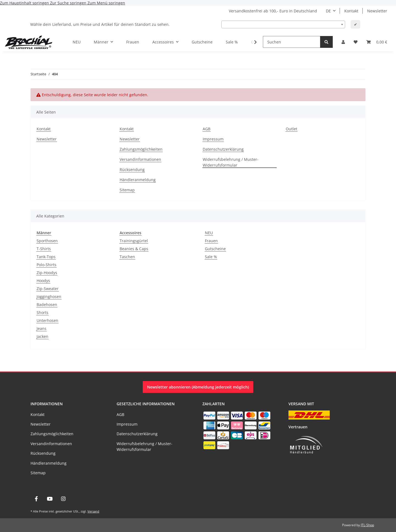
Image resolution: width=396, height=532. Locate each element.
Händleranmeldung (138, 180)
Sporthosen (47, 241)
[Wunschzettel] (356, 42)
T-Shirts (44, 249)
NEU (209, 233)
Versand (93, 511)
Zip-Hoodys (47, 273)
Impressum (213, 139)
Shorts (42, 312)
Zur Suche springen (69, 3)
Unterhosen (47, 320)
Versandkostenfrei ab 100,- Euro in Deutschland (273, 11)
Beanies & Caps (134, 249)
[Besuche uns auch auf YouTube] (50, 499)
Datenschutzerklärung (223, 149)
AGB (207, 129)
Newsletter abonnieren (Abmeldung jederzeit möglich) (198, 387)
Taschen (127, 257)
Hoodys (43, 281)
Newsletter (377, 11)
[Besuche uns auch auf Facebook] (36, 499)
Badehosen (47, 304)
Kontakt (351, 11)
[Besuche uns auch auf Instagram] (63, 499)
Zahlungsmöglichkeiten (141, 149)
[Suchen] (292, 42)
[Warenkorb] (377, 42)
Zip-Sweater (48, 289)
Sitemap (127, 190)
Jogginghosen (49, 297)
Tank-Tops (46, 257)
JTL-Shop (367, 525)
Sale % (211, 257)
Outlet (291, 129)
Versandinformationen (140, 159)
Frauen (211, 241)
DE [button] (328, 11)
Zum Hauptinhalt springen (25, 3)
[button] (343, 42)
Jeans (42, 328)
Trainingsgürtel (134, 241)
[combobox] (283, 24)
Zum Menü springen (106, 3)
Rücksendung (132, 169)
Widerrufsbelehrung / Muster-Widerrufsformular (231, 162)
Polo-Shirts (46, 265)
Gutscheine (215, 249)
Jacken (42, 336)
